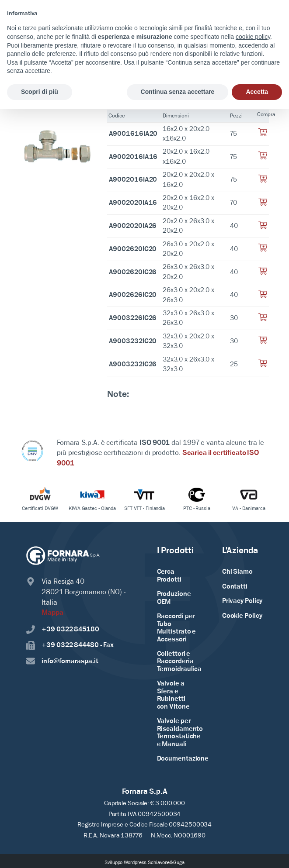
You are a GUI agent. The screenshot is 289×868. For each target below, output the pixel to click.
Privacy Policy (242, 601)
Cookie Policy (242, 616)
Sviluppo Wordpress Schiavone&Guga (144, 864)
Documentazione (183, 760)
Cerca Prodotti (169, 576)
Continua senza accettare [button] (178, 92)
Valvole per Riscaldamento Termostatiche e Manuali (180, 734)
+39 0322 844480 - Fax (70, 646)
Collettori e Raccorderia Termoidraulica (179, 662)
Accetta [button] (257, 92)
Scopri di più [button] (40, 92)
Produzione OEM (174, 598)
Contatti (235, 587)
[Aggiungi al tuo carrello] (263, 135)
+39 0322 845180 (63, 629)
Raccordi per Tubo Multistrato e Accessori (177, 628)
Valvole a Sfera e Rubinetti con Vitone (173, 696)
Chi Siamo (237, 572)
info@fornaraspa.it (62, 661)
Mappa (52, 613)
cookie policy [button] (253, 37)
